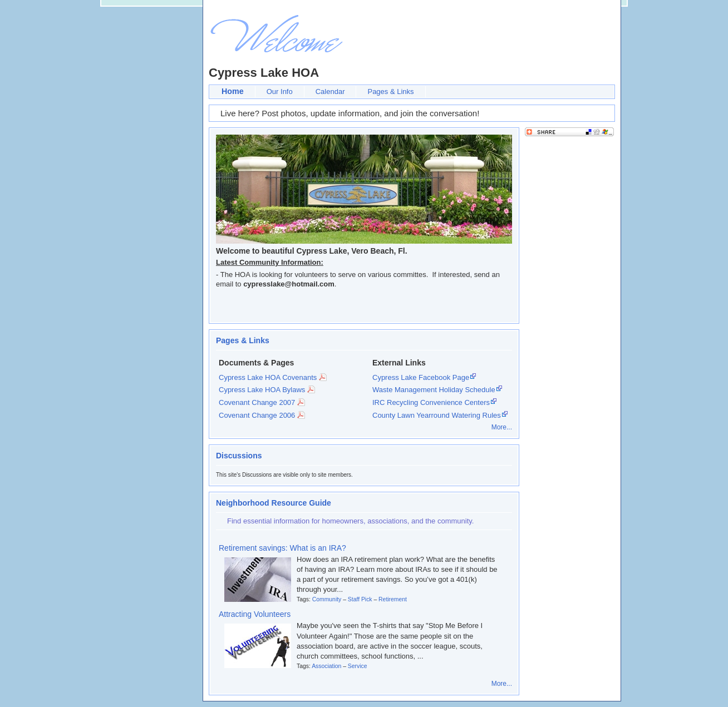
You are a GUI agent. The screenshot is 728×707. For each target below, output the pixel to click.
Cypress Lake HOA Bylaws (262, 390)
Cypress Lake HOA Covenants (268, 377)
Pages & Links (390, 92)
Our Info (280, 92)
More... (502, 427)
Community (327, 599)
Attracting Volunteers (255, 614)
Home (233, 91)
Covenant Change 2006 (257, 415)
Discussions (239, 456)
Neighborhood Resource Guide (274, 503)
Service (358, 666)
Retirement (393, 599)
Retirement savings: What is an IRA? (282, 548)
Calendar (330, 92)
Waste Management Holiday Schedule (434, 390)
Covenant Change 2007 (257, 402)
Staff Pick (360, 599)
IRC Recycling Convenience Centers (431, 402)
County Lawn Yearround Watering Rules (437, 415)
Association (326, 666)
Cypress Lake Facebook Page (421, 377)
